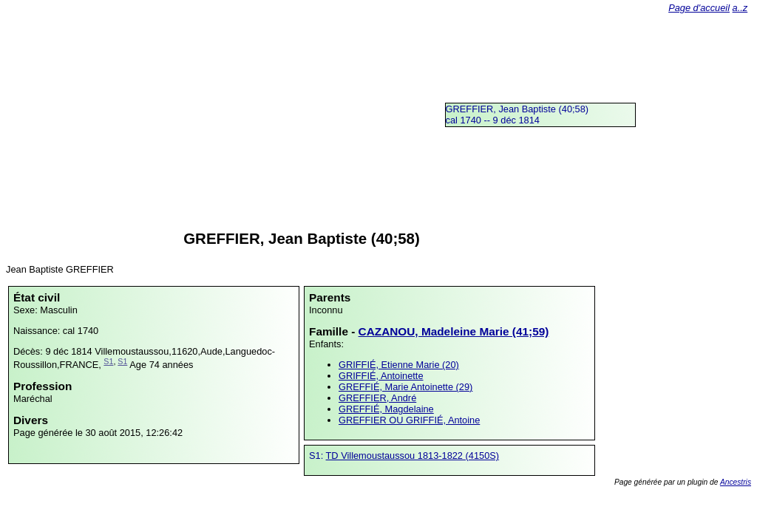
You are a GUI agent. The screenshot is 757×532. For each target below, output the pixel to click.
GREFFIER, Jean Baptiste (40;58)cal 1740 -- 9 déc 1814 (517, 115)
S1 (108, 361)
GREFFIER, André (377, 398)
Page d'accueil (699, 8)
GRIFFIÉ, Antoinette (381, 376)
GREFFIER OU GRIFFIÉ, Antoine (409, 420)
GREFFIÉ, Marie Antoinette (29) (405, 387)
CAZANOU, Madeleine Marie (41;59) (454, 331)
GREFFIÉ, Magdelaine (386, 409)
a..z (740, 8)
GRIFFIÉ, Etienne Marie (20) (399, 365)
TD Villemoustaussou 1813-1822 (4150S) (413, 456)
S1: (318, 456)
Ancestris (736, 482)
